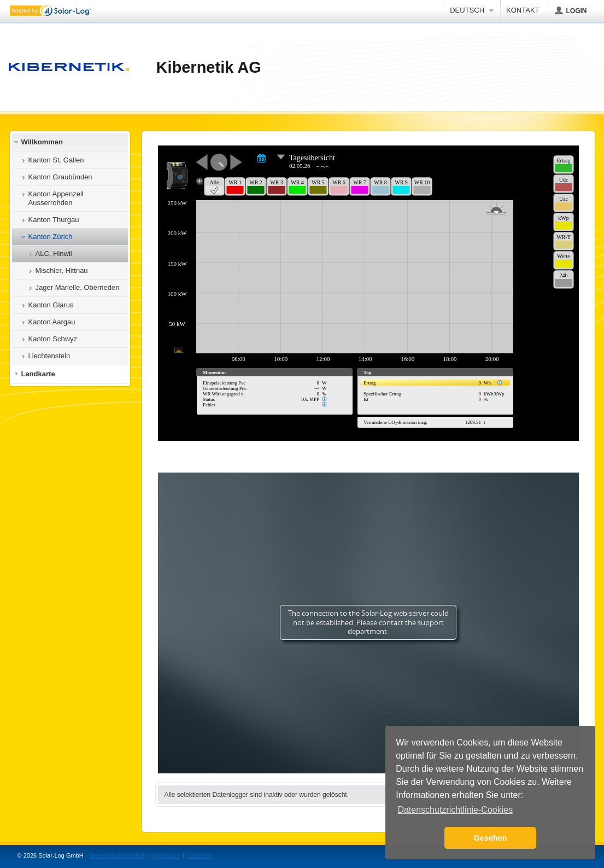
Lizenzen (200, 855)
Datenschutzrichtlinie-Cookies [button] (455, 810)
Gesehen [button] (491, 838)
